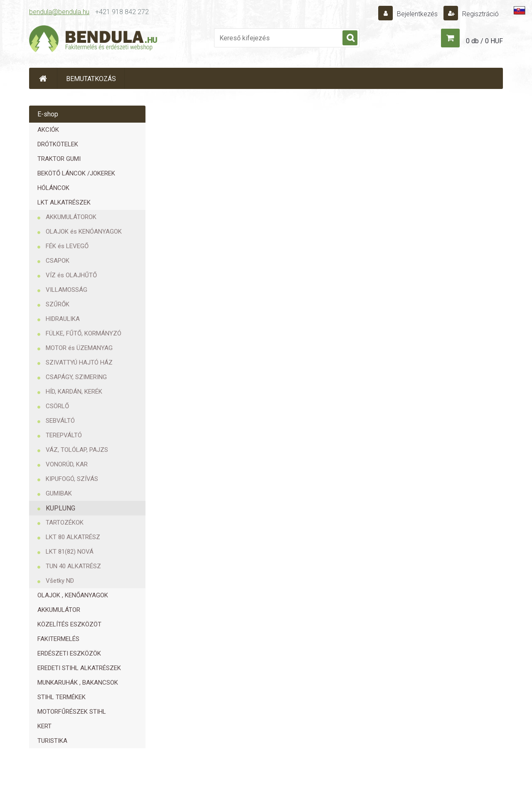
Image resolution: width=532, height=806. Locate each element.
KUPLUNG (60, 508)
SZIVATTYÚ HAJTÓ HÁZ (79, 362)
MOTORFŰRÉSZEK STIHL (72, 712)
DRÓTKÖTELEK (58, 144)
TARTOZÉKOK (65, 523)
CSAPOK (58, 261)
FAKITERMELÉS (58, 639)
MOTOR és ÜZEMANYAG (79, 348)
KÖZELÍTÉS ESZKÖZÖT (69, 624)
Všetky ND (60, 581)
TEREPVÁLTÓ (64, 435)
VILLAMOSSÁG (66, 290)
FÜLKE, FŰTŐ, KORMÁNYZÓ (84, 333)
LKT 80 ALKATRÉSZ (73, 537)
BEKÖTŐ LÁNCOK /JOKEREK (76, 173)
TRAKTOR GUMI (59, 159)
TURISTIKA (52, 741)
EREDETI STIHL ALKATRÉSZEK (79, 668)
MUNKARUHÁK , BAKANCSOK (78, 683)
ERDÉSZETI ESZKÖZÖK (69, 653)
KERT (44, 726)
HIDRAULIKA (63, 319)
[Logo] (94, 40)
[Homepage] (43, 78)
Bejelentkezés (417, 14)
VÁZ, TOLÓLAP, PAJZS (77, 450)
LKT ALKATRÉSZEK (64, 202)
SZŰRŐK (58, 304)
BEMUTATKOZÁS (91, 79)
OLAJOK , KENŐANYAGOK (73, 595)
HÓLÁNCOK (53, 188)
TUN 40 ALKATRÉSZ (73, 566)
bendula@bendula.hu (59, 12)
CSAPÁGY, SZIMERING (76, 377)
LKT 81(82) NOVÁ (70, 552)
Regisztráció (480, 14)
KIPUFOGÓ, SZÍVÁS (72, 479)
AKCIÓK (48, 130)
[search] (350, 38)
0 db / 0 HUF (484, 41)
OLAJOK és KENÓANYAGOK (84, 232)
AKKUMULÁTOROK (71, 217)
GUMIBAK (59, 493)
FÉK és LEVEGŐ (67, 246)
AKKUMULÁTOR (59, 610)
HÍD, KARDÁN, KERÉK (74, 392)
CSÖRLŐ (57, 406)
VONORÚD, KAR (67, 464)
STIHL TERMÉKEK (62, 697)
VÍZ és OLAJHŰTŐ (71, 275)
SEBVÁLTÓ (60, 421)
